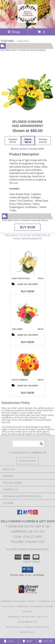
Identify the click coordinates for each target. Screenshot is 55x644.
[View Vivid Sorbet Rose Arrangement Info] (27, 312)
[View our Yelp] (35, 514)
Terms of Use (28, 632)
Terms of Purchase (36, 627)
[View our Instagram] (30, 514)
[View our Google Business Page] (25, 514)
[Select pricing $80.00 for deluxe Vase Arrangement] (28, 141)
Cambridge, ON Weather (21, 617)
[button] (27, 570)
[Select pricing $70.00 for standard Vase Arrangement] (13, 141)
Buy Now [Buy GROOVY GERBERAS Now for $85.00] (28, 393)
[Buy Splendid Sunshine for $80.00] (28, 227)
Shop (14, 32)
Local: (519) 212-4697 (28, 537)
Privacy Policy (14, 627)
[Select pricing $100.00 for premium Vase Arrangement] (43, 141)
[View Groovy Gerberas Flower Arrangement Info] (27, 363)
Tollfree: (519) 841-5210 (27, 542)
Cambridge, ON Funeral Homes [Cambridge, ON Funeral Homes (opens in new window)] (18, 601)
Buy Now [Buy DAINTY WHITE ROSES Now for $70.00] (28, 291)
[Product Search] (28, 444)
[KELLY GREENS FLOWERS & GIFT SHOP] (27, 21)
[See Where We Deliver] (28, 461)
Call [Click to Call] (9, 641)
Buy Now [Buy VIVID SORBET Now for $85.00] (28, 342)
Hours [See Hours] (46, 641)
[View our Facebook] (20, 514)
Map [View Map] (28, 641)
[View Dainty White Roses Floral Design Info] (27, 262)
